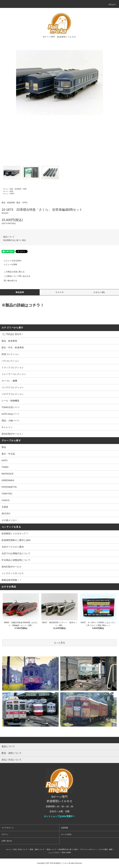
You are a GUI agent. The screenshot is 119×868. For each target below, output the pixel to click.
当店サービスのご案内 (13, 547)
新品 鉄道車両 (16, 189)
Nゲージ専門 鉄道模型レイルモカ (59, 37)
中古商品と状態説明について (16, 560)
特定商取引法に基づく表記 (15, 240)
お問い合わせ (7, 841)
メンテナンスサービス (13, 573)
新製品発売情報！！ (12, 580)
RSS (64, 853)
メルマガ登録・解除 (105, 849)
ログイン (5, 834)
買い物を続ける (9, 281)
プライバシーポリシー (88, 849)
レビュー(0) (99, 292)
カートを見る (66, 834)
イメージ (60, 292)
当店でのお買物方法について (16, 553)
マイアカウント (8, 828)
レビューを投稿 (9, 264)
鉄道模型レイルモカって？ (15, 533)
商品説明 (20, 292)
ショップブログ (54, 853)
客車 (25, 189)
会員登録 (65, 828)
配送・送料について (37, 849)
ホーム (6, 189)
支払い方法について (20, 849)
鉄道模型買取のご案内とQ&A (16, 540)
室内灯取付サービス (12, 567)
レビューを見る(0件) (11, 261)
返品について (9, 237)
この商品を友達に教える (12, 272)
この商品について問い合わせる (15, 276)
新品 (12, 191)
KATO (12, 194)
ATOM (68, 853)
